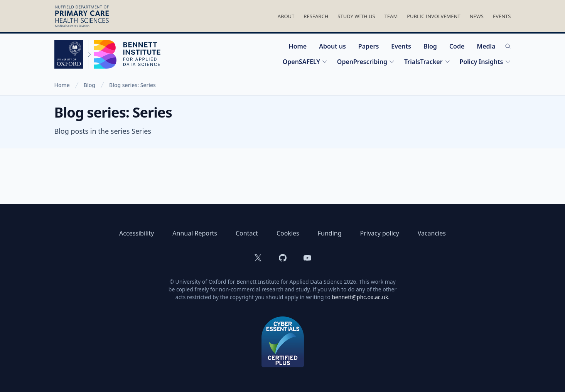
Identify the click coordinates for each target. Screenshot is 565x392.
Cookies (288, 233)
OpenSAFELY (305, 62)
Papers (369, 46)
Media (486, 46)
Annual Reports (195, 233)
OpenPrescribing (366, 62)
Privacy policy (380, 233)
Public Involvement (433, 16)
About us (332, 46)
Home (298, 46)
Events (502, 16)
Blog (430, 46)
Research (316, 16)
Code (457, 46)
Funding (330, 233)
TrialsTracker (427, 62)
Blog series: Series (132, 85)
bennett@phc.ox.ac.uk (360, 297)
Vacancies (432, 233)
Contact (247, 233)
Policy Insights (485, 62)
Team (391, 16)
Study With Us (356, 16)
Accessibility (137, 233)
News (477, 16)
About (286, 16)
